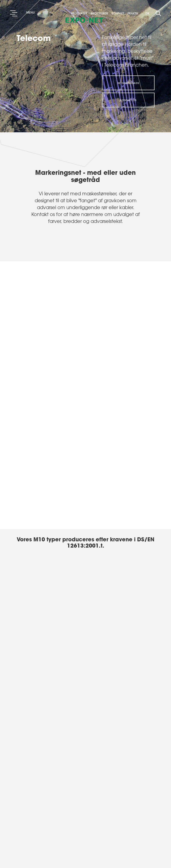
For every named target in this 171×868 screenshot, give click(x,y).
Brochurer (101, 13)
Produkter (81, 13)
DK (147, 13)
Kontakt (119, 13)
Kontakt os (128, 100)
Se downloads (128, 83)
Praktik (133, 13)
